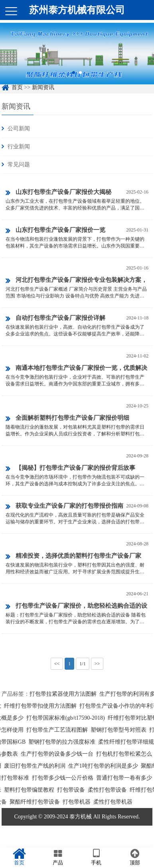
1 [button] (74, 77)
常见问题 (19, 165)
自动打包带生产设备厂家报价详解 (55, 319)
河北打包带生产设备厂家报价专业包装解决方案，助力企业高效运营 (76, 281)
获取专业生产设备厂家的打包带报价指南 (64, 507)
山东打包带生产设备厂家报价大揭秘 (58, 193)
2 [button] (80, 77)
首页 (19, 857)
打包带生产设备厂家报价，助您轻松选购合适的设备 (76, 607)
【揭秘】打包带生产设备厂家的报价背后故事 (70, 469)
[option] (77, 58)
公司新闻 (19, 129)
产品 (58, 857)
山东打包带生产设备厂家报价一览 (55, 231)
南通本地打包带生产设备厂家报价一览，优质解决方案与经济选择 (76, 369)
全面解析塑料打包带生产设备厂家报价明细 (67, 419)
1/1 (82, 664)
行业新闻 (19, 147)
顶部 (135, 857)
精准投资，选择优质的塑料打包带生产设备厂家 (73, 557)
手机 (96, 857)
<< (57, 664)
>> (97, 664)
